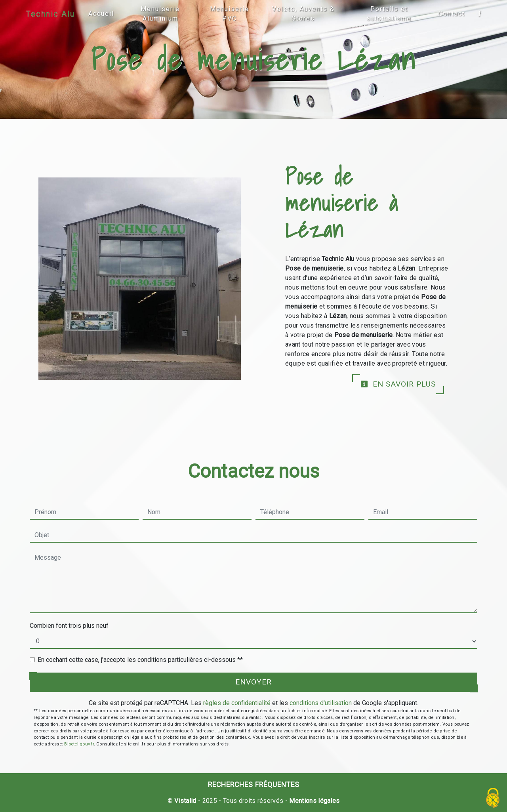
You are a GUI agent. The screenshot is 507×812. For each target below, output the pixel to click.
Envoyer (253, 682)
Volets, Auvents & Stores (303, 14)
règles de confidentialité (237, 703)
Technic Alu (50, 14)
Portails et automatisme (389, 14)
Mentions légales (314, 801)
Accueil (101, 14)
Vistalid (185, 801)
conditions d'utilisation (321, 703)
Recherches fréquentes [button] (254, 785)
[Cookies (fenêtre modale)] (493, 798)
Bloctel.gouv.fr (79, 744)
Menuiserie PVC (230, 14)
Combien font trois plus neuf (69, 626)
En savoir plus (398, 384)
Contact (452, 14)
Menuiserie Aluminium (160, 14)
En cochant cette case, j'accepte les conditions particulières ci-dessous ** (140, 660)
